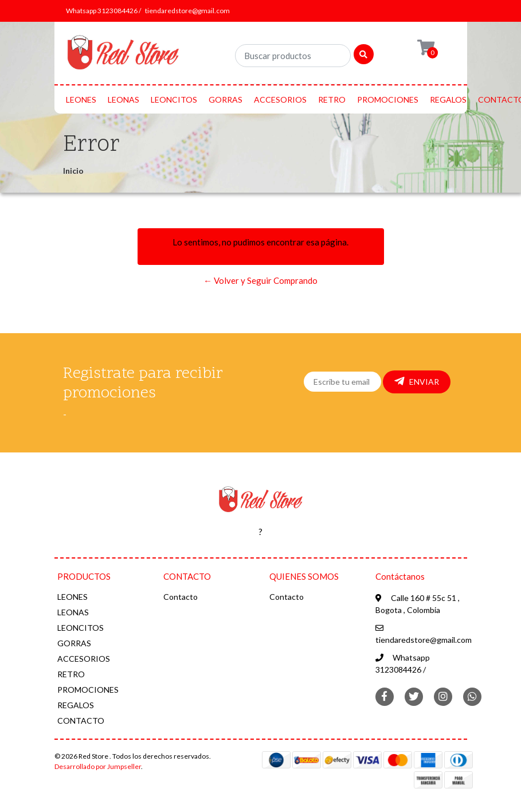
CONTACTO (81, 721)
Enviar (417, 381)
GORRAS (226, 99)
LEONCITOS (174, 99)
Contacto (181, 597)
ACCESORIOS (280, 99)
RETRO (332, 99)
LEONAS (124, 99)
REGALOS (448, 99)
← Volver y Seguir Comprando (260, 280)
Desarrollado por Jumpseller (98, 766)
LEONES (81, 99)
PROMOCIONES (388, 99)
